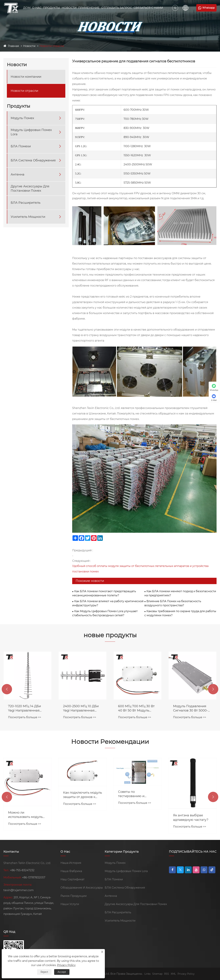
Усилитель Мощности (28, 217)
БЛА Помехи (21, 146)
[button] (7, 689)
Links (147, 974)
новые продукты (110, 635)
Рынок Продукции (74, 896)
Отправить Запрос (117, 8)
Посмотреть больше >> (25, 717)
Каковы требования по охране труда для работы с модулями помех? (180, 613)
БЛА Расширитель (26, 203)
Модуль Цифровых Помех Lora (31, 132)
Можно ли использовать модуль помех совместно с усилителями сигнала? (81, 815)
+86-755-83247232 (22, 870)
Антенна (18, 174)
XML (173, 974)
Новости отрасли (52, 46)
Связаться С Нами (148, 8)
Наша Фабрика (71, 871)
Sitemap (157, 974)
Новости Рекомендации (110, 742)
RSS (167, 974)
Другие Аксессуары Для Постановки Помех (30, 188)
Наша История (71, 863)
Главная (13, 46)
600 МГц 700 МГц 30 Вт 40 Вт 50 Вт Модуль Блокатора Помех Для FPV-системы (191, 708)
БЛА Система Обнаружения (33, 160)
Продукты (52, 8)
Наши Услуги (70, 904)
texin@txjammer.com (19, 890)
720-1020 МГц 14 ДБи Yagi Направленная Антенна (79, 708)
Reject (44, 972)
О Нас (37, 8)
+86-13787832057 (34, 877)
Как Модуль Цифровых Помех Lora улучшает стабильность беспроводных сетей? (105, 613)
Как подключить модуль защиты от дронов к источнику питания (137, 795)
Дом (27, 8)
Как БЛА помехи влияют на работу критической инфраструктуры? (108, 603)
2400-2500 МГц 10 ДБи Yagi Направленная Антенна (136, 708)
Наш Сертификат (72, 879)
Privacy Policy (186, 974)
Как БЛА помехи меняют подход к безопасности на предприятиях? (180, 593)
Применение (89, 8)
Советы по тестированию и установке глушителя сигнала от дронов (190, 794)
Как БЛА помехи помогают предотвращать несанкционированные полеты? (104, 593)
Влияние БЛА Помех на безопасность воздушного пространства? (173, 603)
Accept (62, 972)
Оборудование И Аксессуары (82, 888)
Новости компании (26, 77)
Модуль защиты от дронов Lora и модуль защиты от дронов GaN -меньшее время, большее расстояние (27, 798)
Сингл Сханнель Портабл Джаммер (23, 708)
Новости (69, 8)
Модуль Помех (22, 118)
